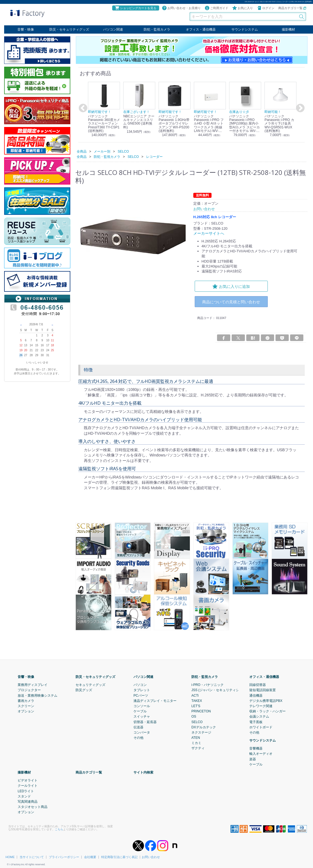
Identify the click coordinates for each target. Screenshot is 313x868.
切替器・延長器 (145, 722)
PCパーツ (141, 695)
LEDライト (26, 791)
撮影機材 (288, 29)
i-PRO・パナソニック (208, 685)
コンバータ (142, 732)
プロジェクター (29, 690)
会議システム (259, 716)
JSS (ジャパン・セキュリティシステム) (221, 690)
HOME (10, 857)
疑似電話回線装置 (263, 690)
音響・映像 (26, 29)
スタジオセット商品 (33, 807)
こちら (59, 829)
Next (299, 108)
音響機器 (256, 748)
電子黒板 (256, 722)
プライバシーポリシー (64, 857)
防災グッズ (84, 690)
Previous (82, 108)
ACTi (195, 695)
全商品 (82, 151)
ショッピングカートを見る (135, 8)
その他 (138, 737)
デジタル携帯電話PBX (266, 701)
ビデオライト (28, 780)
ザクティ (198, 748)
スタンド (24, 796)
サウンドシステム (245, 29)
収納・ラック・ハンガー (267, 711)
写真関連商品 (28, 801)
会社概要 (90, 857)
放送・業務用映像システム (38, 695)
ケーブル (140, 711)
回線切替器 (258, 685)
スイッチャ (142, 716)
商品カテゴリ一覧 (292, 8)
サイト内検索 (143, 772)
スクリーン (26, 706)
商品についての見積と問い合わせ (231, 302)
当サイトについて (32, 857)
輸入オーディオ (261, 754)
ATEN (196, 737)
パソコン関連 (113, 29)
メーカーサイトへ (208, 233)
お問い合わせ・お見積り (181, 8)
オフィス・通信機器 (201, 29)
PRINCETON (201, 711)
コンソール (142, 706)
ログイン (266, 8)
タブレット (142, 690)
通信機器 (256, 695)
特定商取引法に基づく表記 (119, 857)
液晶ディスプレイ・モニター (155, 701)
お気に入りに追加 (231, 286)
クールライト (28, 785)
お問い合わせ (151, 857)
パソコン (140, 685)
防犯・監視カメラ (157, 29)
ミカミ (196, 743)
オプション (26, 711)
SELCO (197, 722)
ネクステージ (201, 732)
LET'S (196, 706)
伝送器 (138, 727)
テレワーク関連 (261, 706)
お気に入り (243, 8)
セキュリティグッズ (90, 685)
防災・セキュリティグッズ (69, 29)
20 (26, 350)
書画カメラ (26, 701)
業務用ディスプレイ (33, 685)
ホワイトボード (261, 727)
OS (194, 716)
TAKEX (197, 701)
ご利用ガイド (216, 8)
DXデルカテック (204, 727)
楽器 (253, 759)
